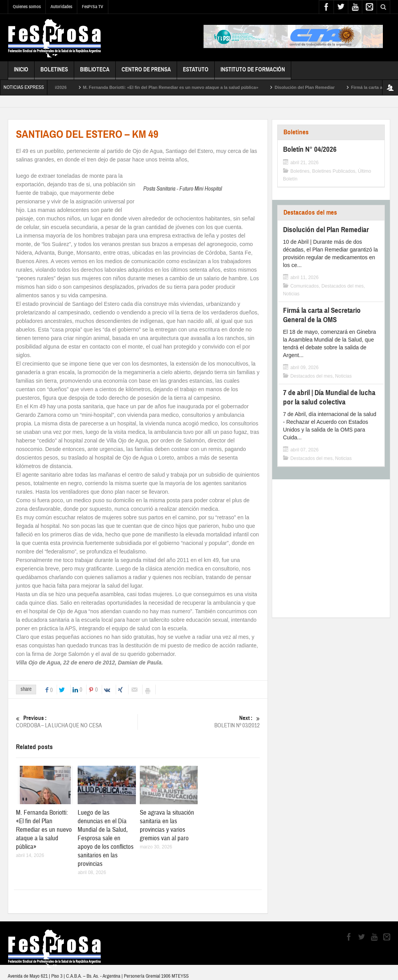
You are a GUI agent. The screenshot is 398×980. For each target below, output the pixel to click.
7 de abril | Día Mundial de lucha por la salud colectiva (329, 397)
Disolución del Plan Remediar (314, 87)
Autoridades (61, 7)
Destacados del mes (310, 212)
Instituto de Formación (253, 73)
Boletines (54, 73)
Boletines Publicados (334, 171)
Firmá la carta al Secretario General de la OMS (322, 315)
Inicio (21, 73)
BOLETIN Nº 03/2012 (199, 722)
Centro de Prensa (146, 73)
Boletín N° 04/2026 (57, 87)
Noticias (291, 294)
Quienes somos (27, 7)
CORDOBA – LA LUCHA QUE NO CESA (77, 722)
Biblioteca (95, 73)
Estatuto (196, 73)
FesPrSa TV (93, 7)
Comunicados (305, 286)
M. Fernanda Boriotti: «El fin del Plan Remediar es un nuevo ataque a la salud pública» (179, 87)
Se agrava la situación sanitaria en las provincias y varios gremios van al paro (167, 825)
